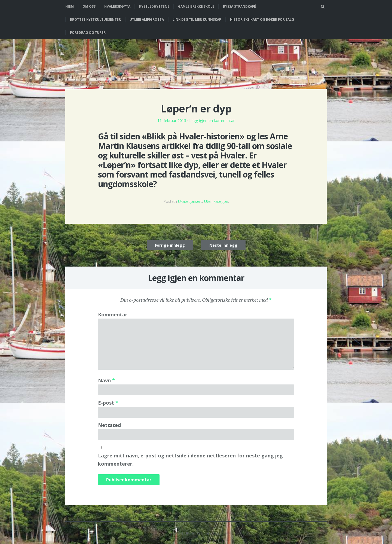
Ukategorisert (190, 201)
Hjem (70, 6)
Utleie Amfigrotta (147, 19)
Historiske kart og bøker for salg (262, 19)
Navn (106, 380)
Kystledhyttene (154, 6)
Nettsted (109, 425)
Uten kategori (216, 201)
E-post (108, 403)
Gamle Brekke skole (196, 6)
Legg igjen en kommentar (212, 120)
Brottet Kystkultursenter (95, 19)
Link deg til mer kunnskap (197, 19)
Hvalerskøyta (117, 6)
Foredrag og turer (88, 33)
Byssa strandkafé (239, 6)
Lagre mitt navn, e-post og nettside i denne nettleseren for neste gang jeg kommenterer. (190, 460)
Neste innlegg (223, 245)
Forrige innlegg (170, 245)
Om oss (89, 6)
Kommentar (113, 314)
